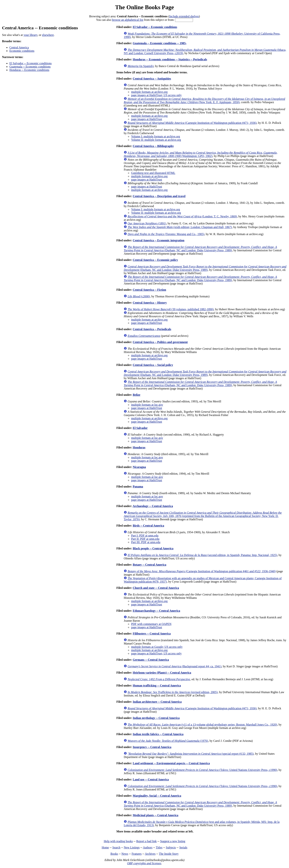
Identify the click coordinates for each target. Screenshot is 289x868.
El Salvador (140, 428)
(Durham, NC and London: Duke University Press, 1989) (200, 249)
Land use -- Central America (151, 779)
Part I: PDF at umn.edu (145, 536)
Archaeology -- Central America (153, 506)
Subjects (171, 847)
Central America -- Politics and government (160, 342)
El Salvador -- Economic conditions (31, 63)
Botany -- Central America (149, 565)
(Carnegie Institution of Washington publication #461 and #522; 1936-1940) (202, 571)
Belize (136, 395)
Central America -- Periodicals (152, 329)
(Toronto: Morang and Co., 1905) (166, 234)
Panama (138, 487)
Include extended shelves (184, 16)
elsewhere (48, 35)
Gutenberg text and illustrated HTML (153, 173)
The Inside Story (169, 854)
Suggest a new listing (173, 841)
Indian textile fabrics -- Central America (158, 734)
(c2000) (139, 296)
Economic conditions (22, 51)
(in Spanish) (140, 66)
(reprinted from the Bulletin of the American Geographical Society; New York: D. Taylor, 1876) (203, 516)
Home (105, 847)
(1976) (168, 741)
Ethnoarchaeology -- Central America (156, 611)
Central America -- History (150, 303)
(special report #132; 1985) (191, 754)
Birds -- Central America (148, 526)
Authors (148, 847)
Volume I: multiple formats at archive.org (155, 136)
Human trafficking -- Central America (157, 686)
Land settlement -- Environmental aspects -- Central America (171, 763)
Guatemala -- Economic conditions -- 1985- (160, 43)
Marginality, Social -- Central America (157, 796)
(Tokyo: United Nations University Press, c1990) (202, 770)
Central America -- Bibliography (153, 146)
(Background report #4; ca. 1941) (174, 666)
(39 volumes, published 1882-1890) (170, 309)
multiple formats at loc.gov (147, 405)
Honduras (139, 447)
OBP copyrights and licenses (144, 863)
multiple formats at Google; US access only (157, 647)
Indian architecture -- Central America (157, 702)
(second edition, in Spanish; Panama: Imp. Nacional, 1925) (202, 555)
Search (116, 847)
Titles (159, 847)
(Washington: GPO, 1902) (201, 154)
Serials (183, 847)
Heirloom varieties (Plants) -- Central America (162, 673)
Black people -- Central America (153, 548)
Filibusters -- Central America (152, 634)
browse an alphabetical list (128, 20)
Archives (150, 854)
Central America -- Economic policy (155, 260)
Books (114, 854)
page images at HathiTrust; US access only (156, 95)
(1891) (147, 223)
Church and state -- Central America (156, 588)
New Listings (132, 847)
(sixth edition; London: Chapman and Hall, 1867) (180, 227)
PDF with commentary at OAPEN (151, 624)
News (125, 854)
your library (31, 35)
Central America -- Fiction (149, 290)
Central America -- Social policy (153, 365)
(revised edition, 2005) (173, 692)
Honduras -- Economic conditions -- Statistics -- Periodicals (170, 59)
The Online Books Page (144, 7)
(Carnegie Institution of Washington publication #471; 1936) (192, 123)
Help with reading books (118, 841)
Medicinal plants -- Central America (155, 815)
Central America (19, 47)
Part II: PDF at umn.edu (145, 539)
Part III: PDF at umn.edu (146, 542)
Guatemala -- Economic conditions (30, 67)
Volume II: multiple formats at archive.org (156, 140)
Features (137, 854)
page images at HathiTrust (147, 119)
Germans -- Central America (151, 660)
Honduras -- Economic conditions (29, 70)
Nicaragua (139, 467)
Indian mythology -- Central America (156, 718)
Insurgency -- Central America (152, 747)
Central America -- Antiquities (152, 79)
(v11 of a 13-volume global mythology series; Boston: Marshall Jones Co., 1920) (202, 725)
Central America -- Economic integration (159, 240)
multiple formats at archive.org (149, 92)
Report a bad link (146, 841)
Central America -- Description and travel (159, 196)
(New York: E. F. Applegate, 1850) (204, 101)
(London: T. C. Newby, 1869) (182, 216)
